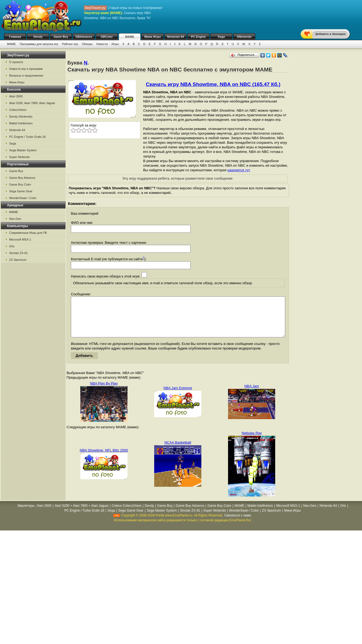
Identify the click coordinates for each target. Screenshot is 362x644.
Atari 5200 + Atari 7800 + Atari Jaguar (82, 514)
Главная (15, 37)
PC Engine (198, 37)
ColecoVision (18, 110)
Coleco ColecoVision (127, 514)
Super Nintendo (19, 157)
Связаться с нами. (238, 523)
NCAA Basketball (178, 451)
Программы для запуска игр (39, 44)
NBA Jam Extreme (178, 396)
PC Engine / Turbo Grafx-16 (27, 137)
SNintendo (244, 37)
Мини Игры (153, 37)
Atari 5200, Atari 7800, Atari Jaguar (32, 103)
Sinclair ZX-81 (18, 253)
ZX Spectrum (18, 260)
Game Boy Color (20, 184)
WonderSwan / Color (23, 198)
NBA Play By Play (104, 391)
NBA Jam (252, 394)
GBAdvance (84, 37)
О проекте (16, 62)
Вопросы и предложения (26, 76)
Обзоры (87, 44)
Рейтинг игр (70, 44)
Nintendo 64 (176, 37)
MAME (130, 37)
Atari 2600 (16, 96)
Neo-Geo (15, 219)
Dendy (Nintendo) (21, 117)
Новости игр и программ (26, 69)
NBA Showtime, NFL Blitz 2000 (104, 458)
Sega (221, 37)
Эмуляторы (26, 514)
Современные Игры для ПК (28, 233)
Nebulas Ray (252, 441)
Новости (102, 44)
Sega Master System (23, 150)
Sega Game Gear (21, 191)
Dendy (38, 37)
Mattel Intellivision (21, 123)
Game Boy (61, 37)
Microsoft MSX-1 (20, 239)
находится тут (239, 170)
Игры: (116, 44)
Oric (12, 246)
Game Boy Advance (22, 178)
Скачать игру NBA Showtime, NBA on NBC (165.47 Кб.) (213, 84)
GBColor (107, 37)
